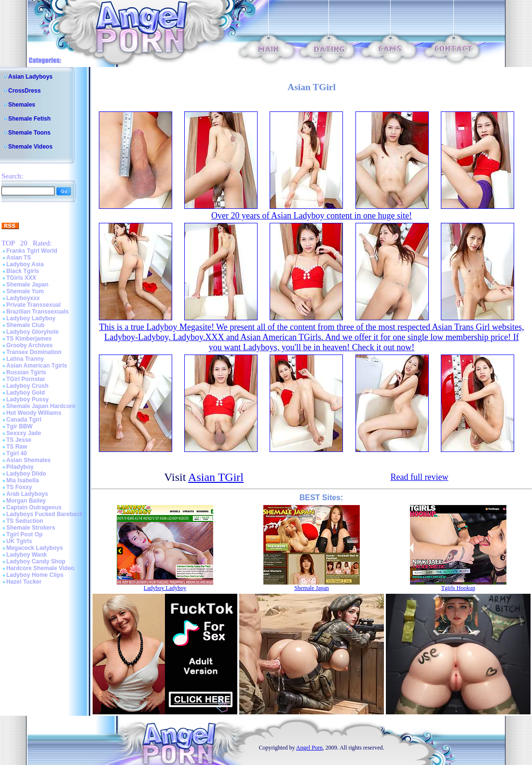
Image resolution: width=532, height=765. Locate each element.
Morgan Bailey (26, 501)
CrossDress (24, 91)
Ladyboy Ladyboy (31, 318)
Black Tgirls (23, 271)
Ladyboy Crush (27, 386)
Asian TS (19, 258)
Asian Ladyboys (30, 77)
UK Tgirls (19, 541)
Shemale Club (25, 325)
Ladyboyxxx (23, 298)
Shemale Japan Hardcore (41, 406)
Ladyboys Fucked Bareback (45, 514)
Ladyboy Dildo (26, 474)
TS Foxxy (19, 487)
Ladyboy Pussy (27, 399)
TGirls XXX (21, 278)
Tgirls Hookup (458, 588)
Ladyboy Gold (26, 393)
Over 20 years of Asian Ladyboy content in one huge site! (312, 216)
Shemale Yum (25, 291)
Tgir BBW (20, 426)
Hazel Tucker (24, 582)
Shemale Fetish (29, 119)
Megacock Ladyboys (34, 548)
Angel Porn (309, 748)
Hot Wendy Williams (34, 413)
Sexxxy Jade (24, 433)
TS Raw (17, 447)
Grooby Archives (29, 345)
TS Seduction (25, 521)
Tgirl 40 (17, 453)
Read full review (419, 477)
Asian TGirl (216, 477)
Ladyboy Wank (27, 555)
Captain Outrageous (34, 507)
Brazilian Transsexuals (37, 312)
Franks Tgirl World (32, 251)
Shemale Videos (30, 147)
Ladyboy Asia (25, 264)
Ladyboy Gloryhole (33, 332)
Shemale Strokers (31, 528)
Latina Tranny (25, 359)
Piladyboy (20, 467)
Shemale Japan (27, 285)
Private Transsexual (34, 305)
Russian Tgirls (26, 372)
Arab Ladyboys (27, 494)
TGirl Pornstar (26, 379)
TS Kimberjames (29, 339)
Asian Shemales (28, 460)
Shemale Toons (29, 133)
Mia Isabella (22, 480)
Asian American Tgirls (37, 366)
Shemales (22, 105)
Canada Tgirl (24, 420)
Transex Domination (34, 352)
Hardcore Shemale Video (40, 568)
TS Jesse (19, 440)
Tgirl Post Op (24, 534)
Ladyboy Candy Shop (36, 561)
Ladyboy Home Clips (35, 575)
